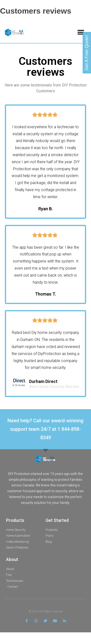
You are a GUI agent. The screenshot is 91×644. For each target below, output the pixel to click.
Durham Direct (43, 381)
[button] (81, 32)
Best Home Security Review (54, 386)
